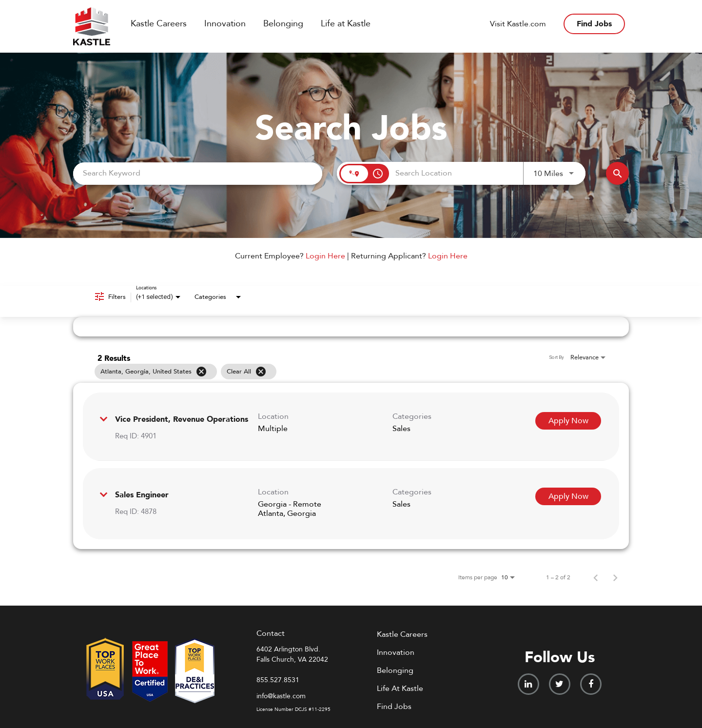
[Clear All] (261, 372)
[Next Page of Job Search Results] (615, 577)
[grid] (332, 372)
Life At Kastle (400, 689)
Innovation (225, 24)
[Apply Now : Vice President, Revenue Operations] (568, 421)
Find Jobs (594, 24)
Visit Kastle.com (518, 24)
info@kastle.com (281, 696)
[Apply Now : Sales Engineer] (568, 496)
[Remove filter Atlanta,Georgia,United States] (201, 372)
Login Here (325, 256)
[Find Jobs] (617, 173)
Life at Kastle (346, 24)
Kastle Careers (159, 24)
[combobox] (198, 173)
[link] (351, 427)
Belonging (283, 24)
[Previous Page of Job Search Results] (596, 577)
